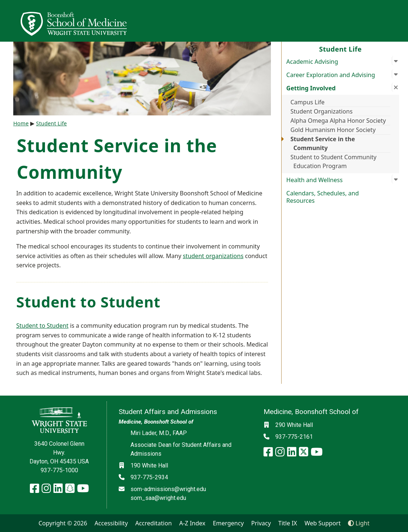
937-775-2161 (294, 437)
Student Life (341, 49)
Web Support (322, 523)
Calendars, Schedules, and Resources (323, 197)
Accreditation (154, 523)
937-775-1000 (59, 470)
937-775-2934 (149, 477)
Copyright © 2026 (63, 523)
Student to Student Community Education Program (333, 161)
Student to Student (42, 326)
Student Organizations (322, 111)
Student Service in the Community (323, 143)
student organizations (213, 256)
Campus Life (308, 102)
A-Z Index (192, 523)
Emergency (228, 523)
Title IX (288, 523)
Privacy (261, 523)
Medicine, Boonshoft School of (156, 422)
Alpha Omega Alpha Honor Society (338, 121)
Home (21, 123)
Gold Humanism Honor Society (333, 130)
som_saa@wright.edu (158, 498)
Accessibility (111, 523)
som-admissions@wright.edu (168, 489)
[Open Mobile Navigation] (399, 21)
